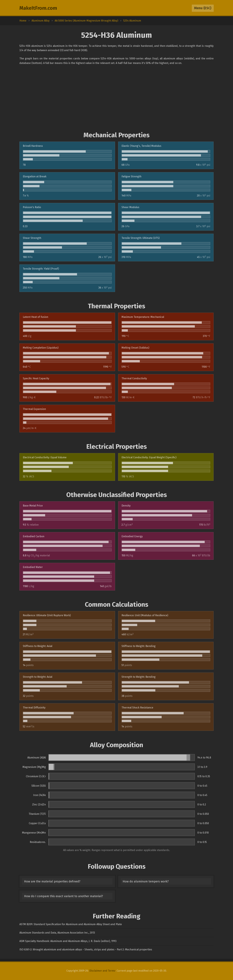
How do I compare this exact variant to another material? (64, 896)
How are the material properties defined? (52, 881)
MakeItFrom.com (38, 8)
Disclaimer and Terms (102, 971)
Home (23, 21)
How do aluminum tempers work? (146, 881)
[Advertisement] (116, 98)
